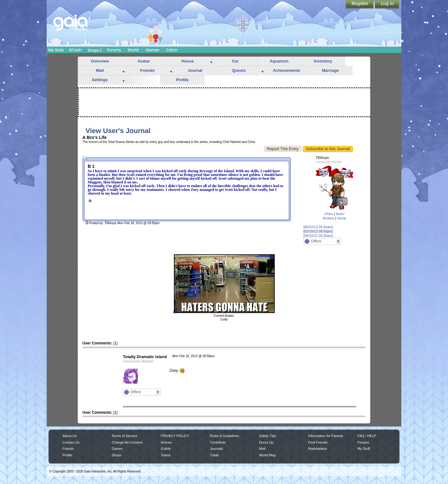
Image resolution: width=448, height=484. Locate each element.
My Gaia (56, 50)
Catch (172, 50)
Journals (217, 449)
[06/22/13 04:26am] (318, 227)
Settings (100, 80)
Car (235, 61)
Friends (148, 70)
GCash (75, 50)
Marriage (330, 70)
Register (360, 5)
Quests (239, 70)
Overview (100, 61)
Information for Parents (326, 436)
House (188, 61)
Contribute (218, 442)
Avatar (144, 61)
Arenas (166, 442)
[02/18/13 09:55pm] (318, 231)
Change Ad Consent (127, 442)
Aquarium (279, 61)
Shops (95, 50)
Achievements (287, 70)
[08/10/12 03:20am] (318, 236)
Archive (328, 218)
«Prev (329, 214)
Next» (340, 214)
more (211, 61)
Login (387, 5)
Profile (182, 80)
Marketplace (318, 449)
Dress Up (266, 442)
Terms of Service (124, 436)
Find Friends (318, 442)
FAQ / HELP (367, 436)
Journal (195, 70)
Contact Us (71, 442)
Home (341, 218)
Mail (100, 70)
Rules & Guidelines (225, 436)
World (133, 50)
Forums (114, 50)
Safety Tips (268, 436)
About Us (70, 436)
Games (152, 50)
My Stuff (364, 449)
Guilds (166, 449)
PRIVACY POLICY (175, 436)
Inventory (323, 61)
